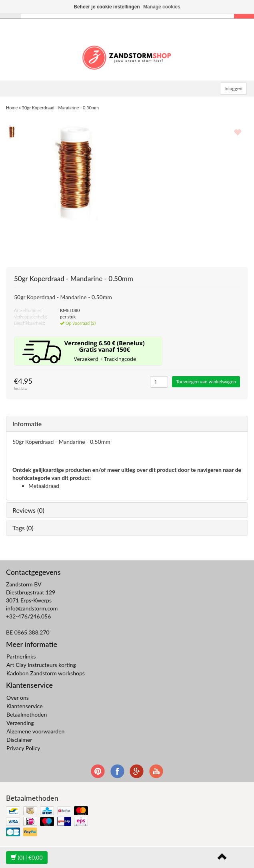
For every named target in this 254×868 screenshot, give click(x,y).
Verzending (20, 723)
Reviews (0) (28, 510)
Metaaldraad (44, 486)
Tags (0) (23, 528)
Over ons (18, 698)
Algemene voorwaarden (35, 731)
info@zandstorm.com (32, 608)
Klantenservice (25, 706)
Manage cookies (162, 7)
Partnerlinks (21, 656)
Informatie (27, 424)
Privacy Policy (23, 748)
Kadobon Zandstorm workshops (46, 673)
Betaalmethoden (27, 714)
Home (12, 108)
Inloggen (233, 88)
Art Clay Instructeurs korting (41, 665)
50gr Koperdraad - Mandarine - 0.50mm (60, 108)
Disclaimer (19, 740)
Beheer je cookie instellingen (107, 7)
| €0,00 (27, 857)
